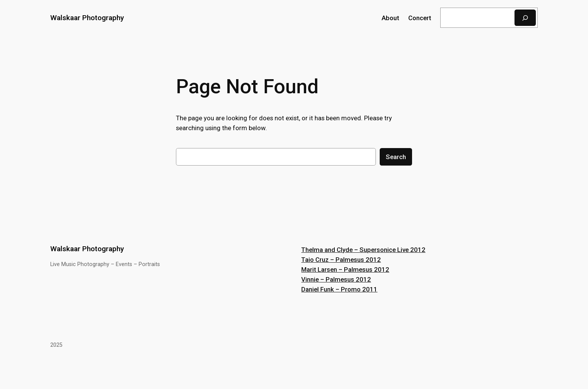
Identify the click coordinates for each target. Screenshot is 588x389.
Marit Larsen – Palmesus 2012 (345, 269)
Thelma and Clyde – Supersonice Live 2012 (363, 250)
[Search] (525, 18)
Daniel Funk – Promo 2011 (339, 289)
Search (396, 157)
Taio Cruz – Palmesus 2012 (341, 260)
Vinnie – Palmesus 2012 (336, 279)
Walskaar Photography (87, 18)
